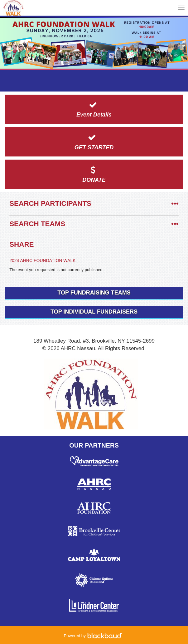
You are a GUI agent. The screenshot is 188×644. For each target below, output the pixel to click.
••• (175, 204)
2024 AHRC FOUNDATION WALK (42, 260)
